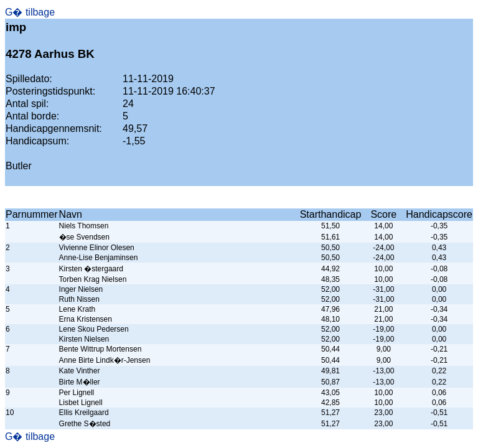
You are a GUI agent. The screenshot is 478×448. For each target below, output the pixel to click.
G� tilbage (30, 12)
